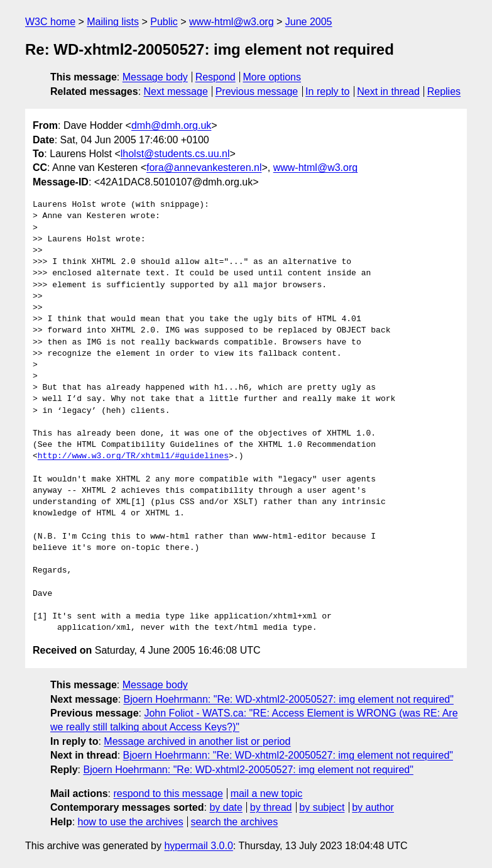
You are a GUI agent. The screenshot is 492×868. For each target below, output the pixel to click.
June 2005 (309, 22)
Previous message (257, 91)
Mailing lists (113, 22)
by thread (271, 807)
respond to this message (168, 794)
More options (272, 77)
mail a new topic (267, 794)
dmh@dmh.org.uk (171, 125)
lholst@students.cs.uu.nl (175, 154)
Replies (444, 91)
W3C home (50, 22)
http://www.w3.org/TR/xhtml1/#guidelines (133, 456)
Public (164, 22)
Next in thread (388, 91)
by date (226, 807)
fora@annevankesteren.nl (204, 168)
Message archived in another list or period (197, 741)
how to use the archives (131, 822)
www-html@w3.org (231, 22)
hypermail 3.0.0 (198, 846)
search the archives (235, 822)
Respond (216, 77)
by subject (322, 807)
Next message (176, 91)
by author (373, 807)
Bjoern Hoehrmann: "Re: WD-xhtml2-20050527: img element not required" (289, 699)
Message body (155, 77)
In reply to (327, 91)
